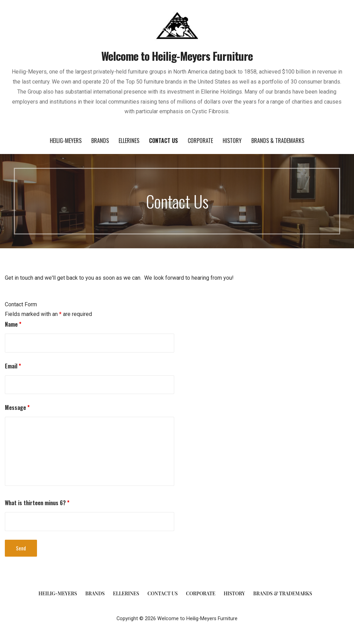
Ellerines (129, 141)
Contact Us (164, 141)
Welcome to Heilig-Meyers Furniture (177, 56)
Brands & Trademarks (278, 141)
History (232, 141)
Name (13, 324)
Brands (100, 141)
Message (17, 407)
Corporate (200, 141)
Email (13, 366)
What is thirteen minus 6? (37, 503)
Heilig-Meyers (66, 141)
